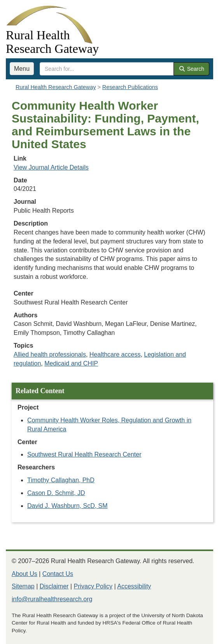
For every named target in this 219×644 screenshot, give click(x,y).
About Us (25, 574)
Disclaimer (54, 586)
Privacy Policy (93, 586)
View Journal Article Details (51, 167)
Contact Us (58, 574)
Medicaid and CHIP (71, 363)
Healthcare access (115, 354)
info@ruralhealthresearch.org (52, 599)
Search (191, 69)
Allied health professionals (50, 354)
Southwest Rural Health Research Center (84, 454)
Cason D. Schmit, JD (56, 493)
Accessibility (134, 586)
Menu (22, 69)
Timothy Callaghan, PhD (61, 480)
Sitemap (23, 586)
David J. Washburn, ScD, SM (67, 506)
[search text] (107, 69)
